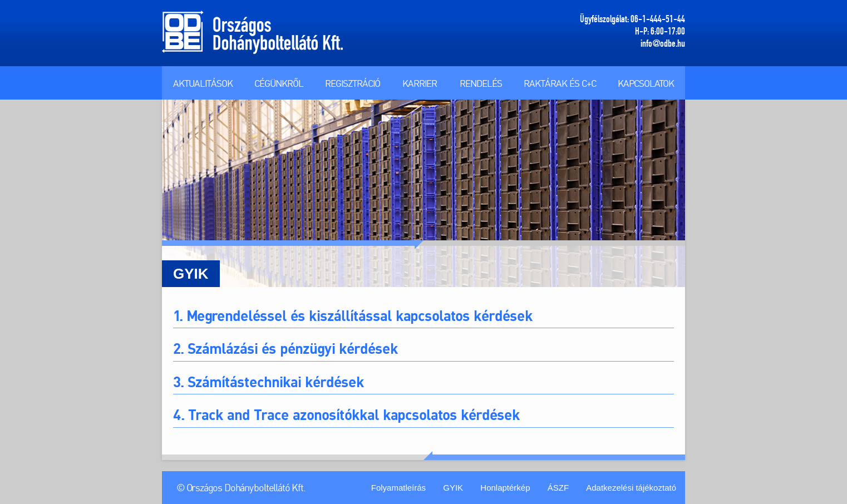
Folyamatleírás (398, 488)
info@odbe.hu (663, 43)
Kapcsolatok (646, 83)
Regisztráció (353, 83)
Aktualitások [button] (203, 83)
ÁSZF (558, 488)
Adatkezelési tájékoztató (631, 488)
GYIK (453, 488)
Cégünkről (279, 83)
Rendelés (481, 83)
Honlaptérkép (505, 488)
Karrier (420, 83)
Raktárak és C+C (560, 83)
